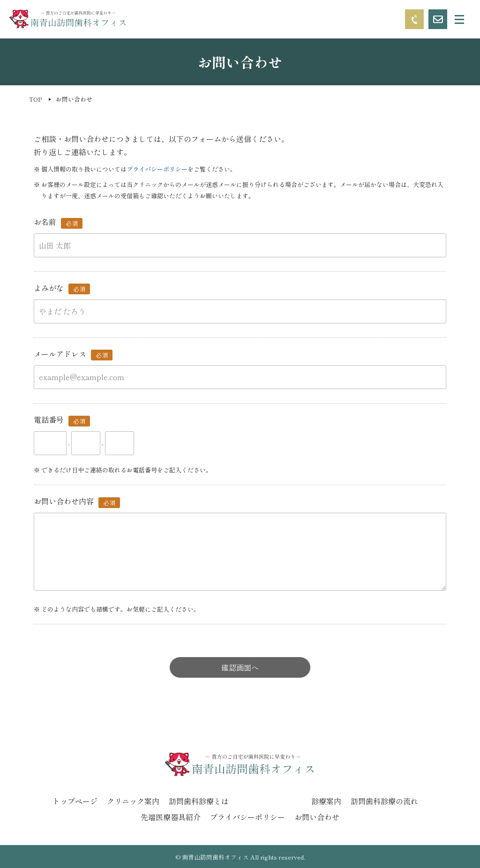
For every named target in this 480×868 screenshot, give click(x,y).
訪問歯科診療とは (199, 801)
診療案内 (326, 801)
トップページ (75, 801)
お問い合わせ (317, 817)
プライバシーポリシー (157, 169)
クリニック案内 (133, 801)
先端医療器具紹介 (171, 817)
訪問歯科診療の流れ (384, 801)
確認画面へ (240, 667)
